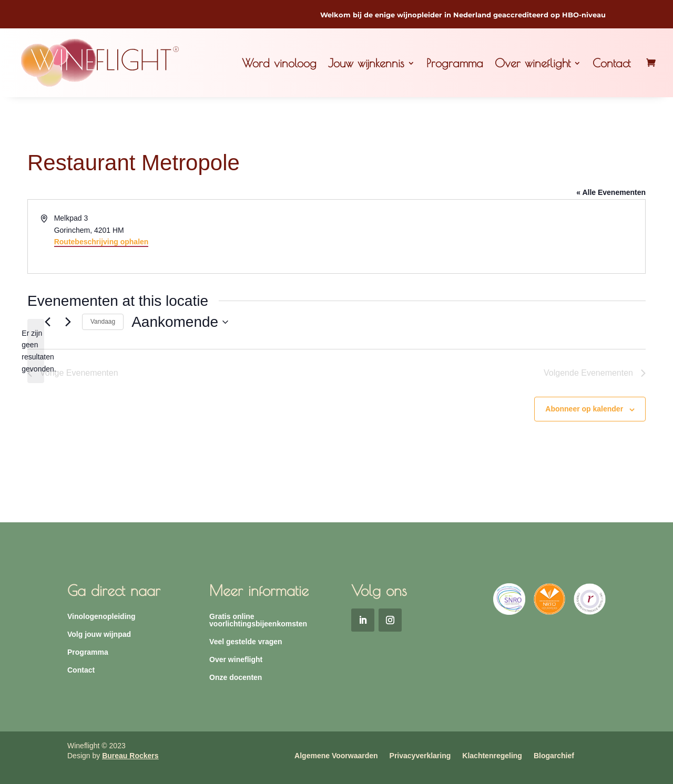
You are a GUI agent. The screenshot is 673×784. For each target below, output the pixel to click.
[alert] (36, 351)
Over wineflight (533, 63)
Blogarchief (554, 756)
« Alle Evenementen (611, 192)
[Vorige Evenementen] (47, 322)
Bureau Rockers (130, 756)
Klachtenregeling (492, 756)
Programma (455, 63)
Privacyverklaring (420, 756)
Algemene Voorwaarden (336, 756)
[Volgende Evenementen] (68, 322)
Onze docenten (236, 678)
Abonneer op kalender (584, 409)
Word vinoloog (279, 63)
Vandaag (103, 322)
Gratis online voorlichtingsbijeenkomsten (258, 620)
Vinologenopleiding (101, 617)
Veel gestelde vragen (246, 642)
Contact (611, 63)
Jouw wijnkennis (366, 63)
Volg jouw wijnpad (99, 635)
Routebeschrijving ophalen (101, 242)
